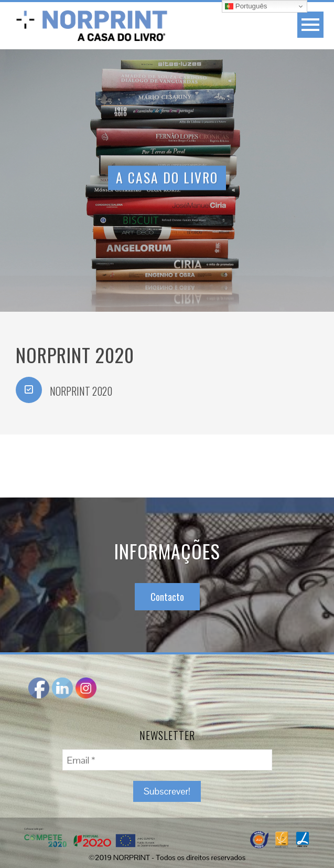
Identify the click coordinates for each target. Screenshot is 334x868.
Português (246, 6)
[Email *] (167, 760)
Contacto (167, 597)
